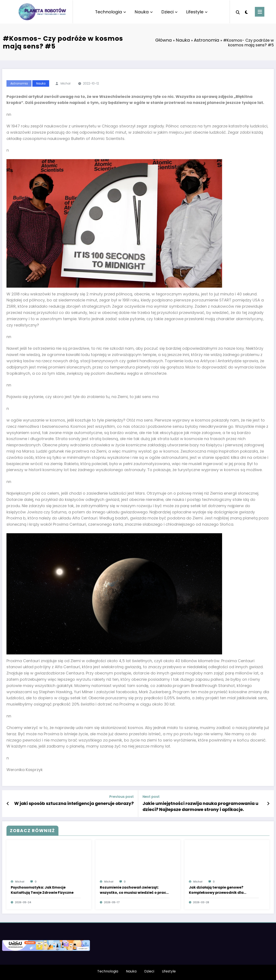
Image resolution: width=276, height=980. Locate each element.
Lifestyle (197, 12)
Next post (151, 797)
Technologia (111, 12)
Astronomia (207, 40)
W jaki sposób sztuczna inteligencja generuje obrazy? (74, 803)
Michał (66, 83)
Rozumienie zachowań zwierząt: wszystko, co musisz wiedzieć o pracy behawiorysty (134, 890)
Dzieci (169, 12)
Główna (164, 40)
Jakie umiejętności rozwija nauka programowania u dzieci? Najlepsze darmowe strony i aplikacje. (200, 806)
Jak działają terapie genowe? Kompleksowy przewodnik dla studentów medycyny (216, 890)
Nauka (144, 12)
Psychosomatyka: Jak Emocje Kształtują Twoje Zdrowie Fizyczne (42, 890)
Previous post (122, 797)
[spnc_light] (246, 12)
